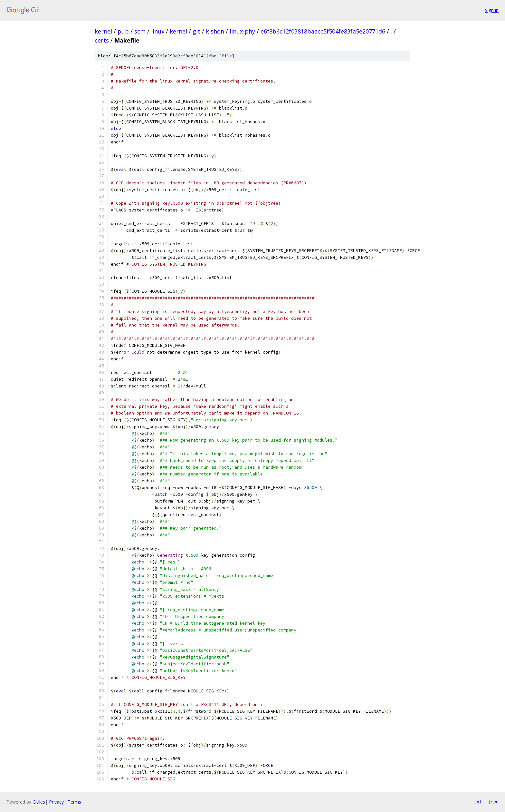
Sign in (492, 10)
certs (102, 40)
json (493, 802)
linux (158, 31)
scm (140, 31)
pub (123, 31)
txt (478, 802)
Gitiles (39, 802)
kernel (103, 31)
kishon (215, 31)
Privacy (56, 802)
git (196, 31)
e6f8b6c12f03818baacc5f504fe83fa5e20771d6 (323, 31)
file (227, 56)
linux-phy (242, 31)
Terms (74, 802)
